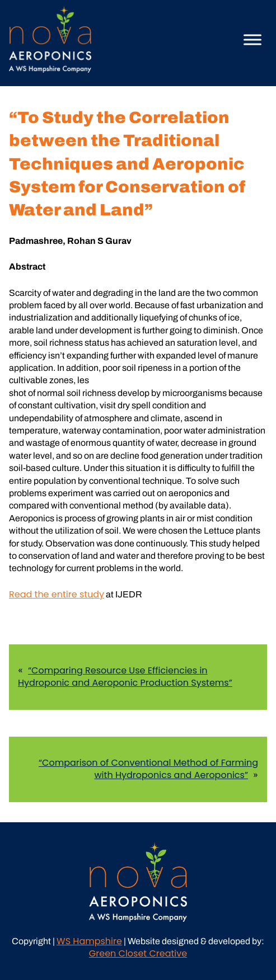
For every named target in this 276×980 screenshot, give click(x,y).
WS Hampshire (89, 941)
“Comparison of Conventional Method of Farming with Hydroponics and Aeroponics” (148, 769)
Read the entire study (57, 594)
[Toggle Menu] (252, 39)
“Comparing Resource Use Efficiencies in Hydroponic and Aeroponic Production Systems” (125, 677)
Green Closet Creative (138, 953)
